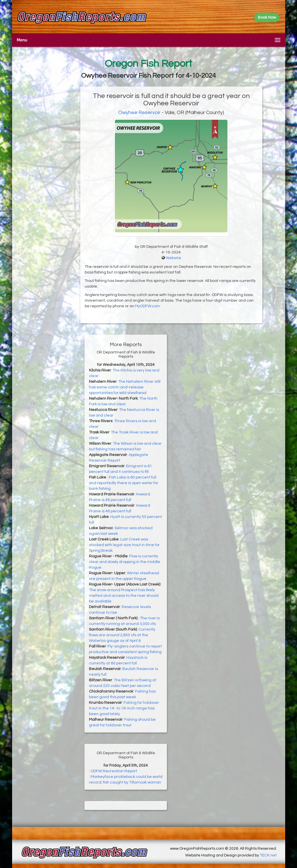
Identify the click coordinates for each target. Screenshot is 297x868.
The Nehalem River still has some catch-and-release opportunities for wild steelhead (125, 387)
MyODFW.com (147, 306)
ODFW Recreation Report (114, 771)
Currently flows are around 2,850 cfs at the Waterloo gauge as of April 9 (122, 635)
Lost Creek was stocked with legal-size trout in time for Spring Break (124, 545)
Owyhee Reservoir (139, 113)
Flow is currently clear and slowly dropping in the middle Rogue (125, 562)
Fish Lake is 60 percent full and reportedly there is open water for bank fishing (124, 483)
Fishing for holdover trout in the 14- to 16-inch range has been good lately (124, 708)
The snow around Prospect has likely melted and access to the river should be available (124, 596)
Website (173, 258)
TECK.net (268, 855)
